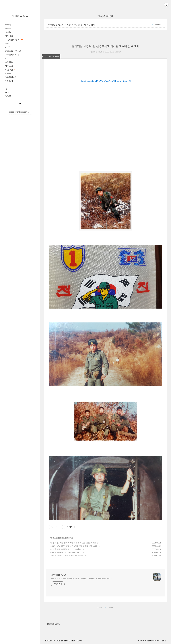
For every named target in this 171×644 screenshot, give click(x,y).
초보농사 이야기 (12, 55)
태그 (7, 92)
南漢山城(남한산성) (13, 51)
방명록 (8, 96)
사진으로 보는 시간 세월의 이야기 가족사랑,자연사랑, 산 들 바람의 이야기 (81, 578)
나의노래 (9, 81)
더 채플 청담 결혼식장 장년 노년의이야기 (66, 549)
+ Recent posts (52, 624)
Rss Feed (49, 640)
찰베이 (8, 28)
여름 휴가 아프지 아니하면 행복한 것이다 (66, 552)
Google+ (79, 640)
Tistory (149, 640)
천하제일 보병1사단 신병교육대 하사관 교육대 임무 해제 (71, 25)
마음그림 (10, 70)
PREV (99, 607)
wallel (164, 640)
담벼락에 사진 (11, 77)
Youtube (72, 640)
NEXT (111, 607)
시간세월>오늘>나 (14, 40)
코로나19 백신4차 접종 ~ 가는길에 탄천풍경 (67, 555)
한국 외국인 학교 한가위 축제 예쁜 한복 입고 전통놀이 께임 (73, 543)
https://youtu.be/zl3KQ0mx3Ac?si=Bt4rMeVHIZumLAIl (106, 81)
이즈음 (8, 73)
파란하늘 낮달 (20, 16)
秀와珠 (8, 32)
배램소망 (9, 66)
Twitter (58, 640)
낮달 (7, 43)
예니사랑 (9, 36)
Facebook (65, 640)
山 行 (7, 47)
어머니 (8, 25)
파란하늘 (9, 62)
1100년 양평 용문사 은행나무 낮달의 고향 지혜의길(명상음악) (74, 546)
